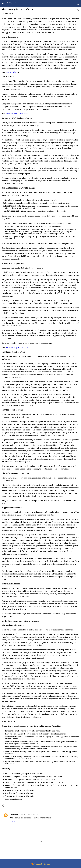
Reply (13, 821)
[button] (78, 10)
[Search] (78, 4)
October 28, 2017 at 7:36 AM (29, 815)
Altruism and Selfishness (17, 114)
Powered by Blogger (40, 864)
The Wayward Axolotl (13, 3)
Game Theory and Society (17, 347)
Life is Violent (12, 72)
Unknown (15, 814)
